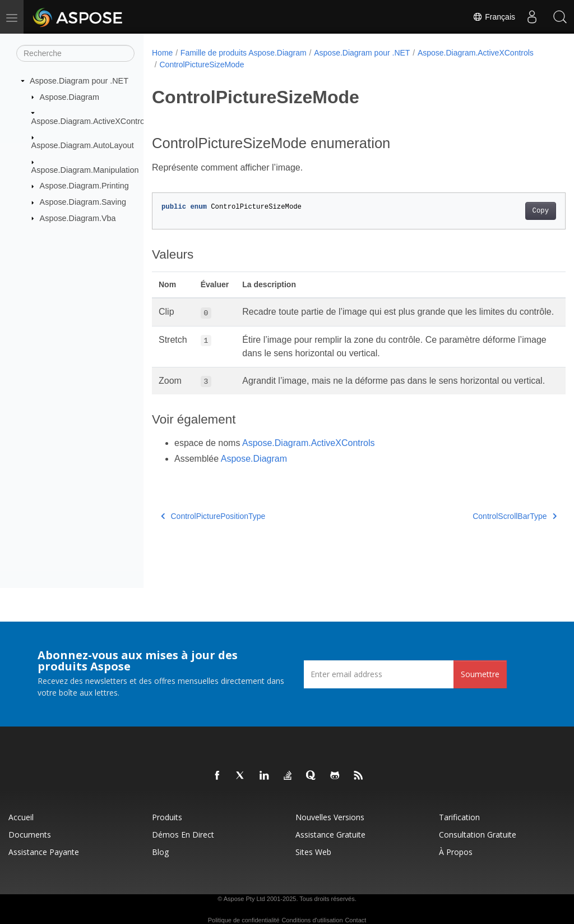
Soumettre (480, 674)
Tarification (459, 817)
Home (162, 53)
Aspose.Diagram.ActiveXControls (91, 121)
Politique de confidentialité (244, 920)
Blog (160, 852)
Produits (167, 817)
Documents (30, 835)
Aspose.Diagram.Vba (78, 218)
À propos (456, 852)
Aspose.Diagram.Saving (83, 202)
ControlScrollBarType (486, 543)
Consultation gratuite (478, 835)
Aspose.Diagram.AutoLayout (83, 145)
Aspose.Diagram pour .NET (79, 81)
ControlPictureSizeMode (325, 65)
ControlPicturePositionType (213, 543)
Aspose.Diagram (70, 96)
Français (494, 17)
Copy (511, 211)
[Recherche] (75, 53)
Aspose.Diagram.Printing (84, 186)
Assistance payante (44, 852)
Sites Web (313, 852)
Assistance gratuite (330, 835)
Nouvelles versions (330, 817)
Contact (355, 920)
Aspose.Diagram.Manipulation (85, 170)
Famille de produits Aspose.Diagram (244, 53)
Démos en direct (183, 835)
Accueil (21, 817)
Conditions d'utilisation (312, 920)
